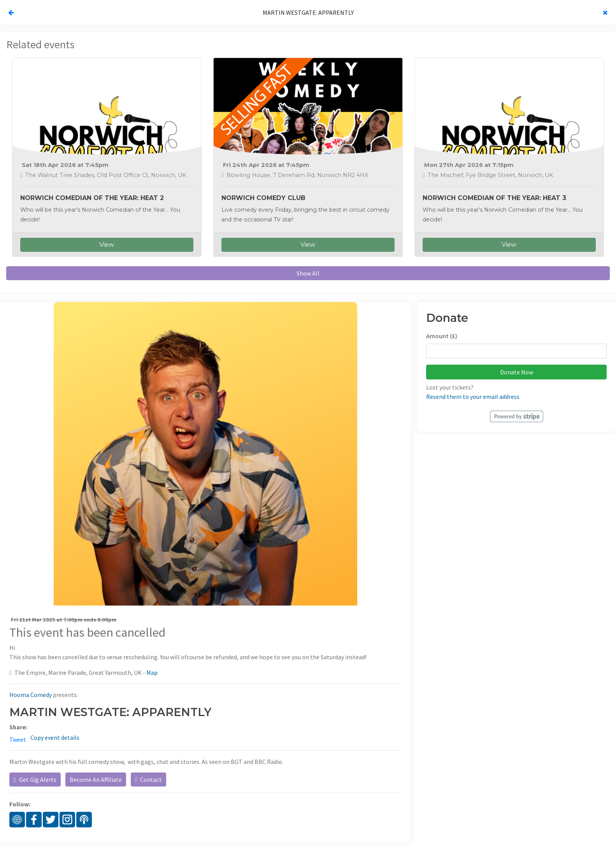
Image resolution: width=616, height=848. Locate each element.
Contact (148, 780)
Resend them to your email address (473, 397)
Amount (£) (442, 336)
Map (152, 672)
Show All (308, 273)
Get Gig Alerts (35, 780)
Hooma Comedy (31, 695)
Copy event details (55, 737)
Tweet (18, 739)
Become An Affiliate (96, 780)
